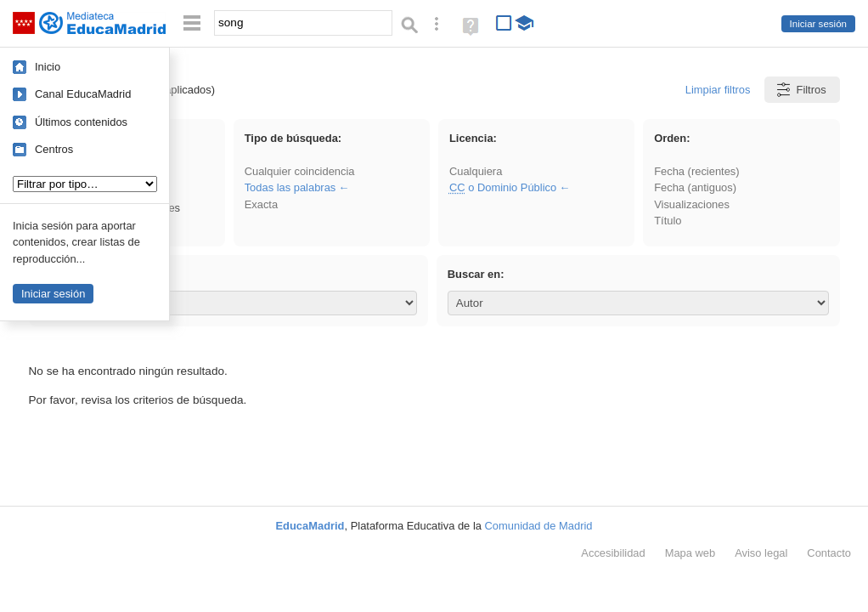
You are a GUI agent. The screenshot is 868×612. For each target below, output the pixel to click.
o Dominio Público (503, 187)
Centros (54, 149)
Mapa (690, 553)
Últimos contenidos (81, 122)
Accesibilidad (613, 553)
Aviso (761, 553)
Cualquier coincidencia (300, 171)
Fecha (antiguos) (695, 187)
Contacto (829, 553)
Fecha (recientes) (696, 171)
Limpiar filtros (718, 90)
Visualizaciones (692, 204)
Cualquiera (476, 171)
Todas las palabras (290, 187)
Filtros (800, 90)
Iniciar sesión (818, 24)
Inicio (48, 67)
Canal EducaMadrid (83, 94)
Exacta (261, 204)
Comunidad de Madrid (539, 526)
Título (668, 221)
